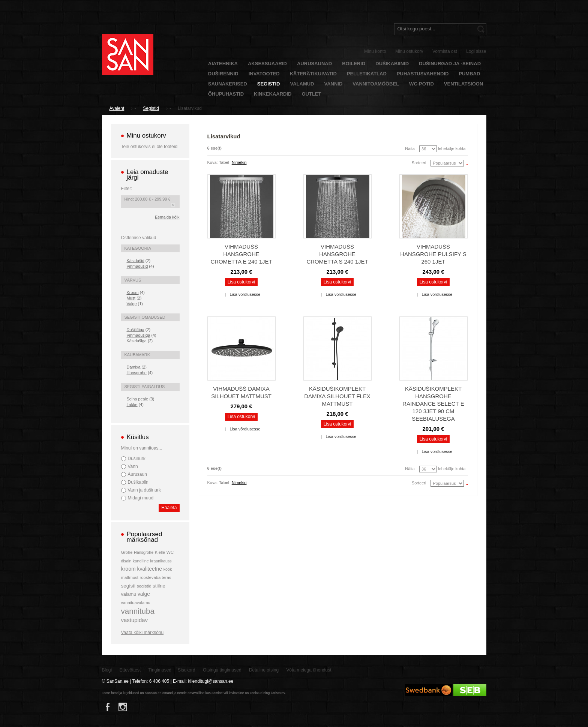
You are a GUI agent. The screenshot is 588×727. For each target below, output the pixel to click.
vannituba (138, 611)
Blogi (107, 670)
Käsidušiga (137, 341)
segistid (144, 586)
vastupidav (135, 620)
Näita (410, 148)
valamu (129, 594)
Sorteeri (419, 163)
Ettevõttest (130, 670)
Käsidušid (136, 261)
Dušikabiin (138, 482)
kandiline (141, 561)
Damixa (134, 367)
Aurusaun (137, 474)
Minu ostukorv (409, 51)
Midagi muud (141, 498)
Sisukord (187, 670)
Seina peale (138, 399)
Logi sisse (476, 51)
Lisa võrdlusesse (245, 294)
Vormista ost (445, 51)
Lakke (132, 405)
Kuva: (213, 162)
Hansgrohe (137, 373)
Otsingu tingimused (222, 670)
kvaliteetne (149, 569)
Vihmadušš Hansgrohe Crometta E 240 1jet (241, 254)
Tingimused (160, 670)
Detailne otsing (264, 670)
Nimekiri (239, 162)
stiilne (159, 586)
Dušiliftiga (136, 330)
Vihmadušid (137, 266)
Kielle (160, 552)
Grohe (127, 552)
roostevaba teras (156, 577)
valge (144, 594)
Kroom (133, 292)
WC (170, 552)
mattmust (130, 577)
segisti (128, 586)
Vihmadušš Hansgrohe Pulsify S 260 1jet (433, 254)
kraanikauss (161, 561)
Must (131, 298)
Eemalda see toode (173, 205)
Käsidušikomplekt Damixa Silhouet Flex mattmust (337, 396)
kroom (128, 569)
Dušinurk (137, 459)
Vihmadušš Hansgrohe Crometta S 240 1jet (337, 254)
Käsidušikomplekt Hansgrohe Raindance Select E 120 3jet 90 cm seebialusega (433, 404)
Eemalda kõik (167, 217)
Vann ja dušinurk (144, 490)
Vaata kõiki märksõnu (142, 633)
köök (168, 569)
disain (126, 561)
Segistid (151, 108)
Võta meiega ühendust (309, 670)
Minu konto (375, 51)
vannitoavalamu (136, 603)
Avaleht (117, 108)
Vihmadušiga (139, 335)
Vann (133, 466)
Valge (132, 304)
